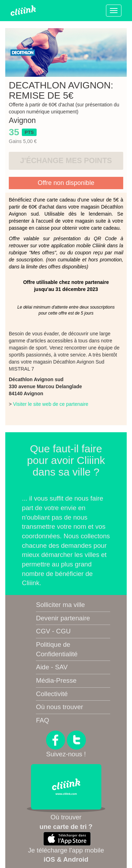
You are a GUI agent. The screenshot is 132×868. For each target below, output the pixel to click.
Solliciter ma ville (60, 605)
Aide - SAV (52, 667)
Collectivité (52, 694)
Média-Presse (56, 680)
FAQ (42, 720)
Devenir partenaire (63, 618)
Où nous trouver (59, 707)
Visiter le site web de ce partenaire (51, 404)
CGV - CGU (53, 631)
